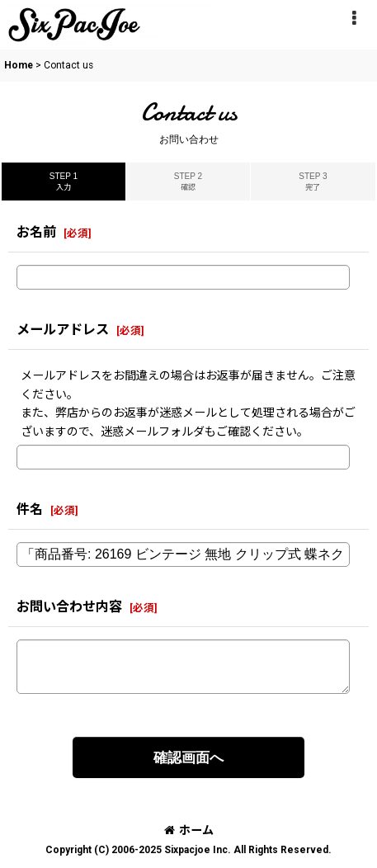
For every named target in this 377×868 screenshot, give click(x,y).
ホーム (189, 830)
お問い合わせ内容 (69, 607)
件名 (30, 509)
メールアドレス (63, 330)
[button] (354, 18)
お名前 (36, 232)
